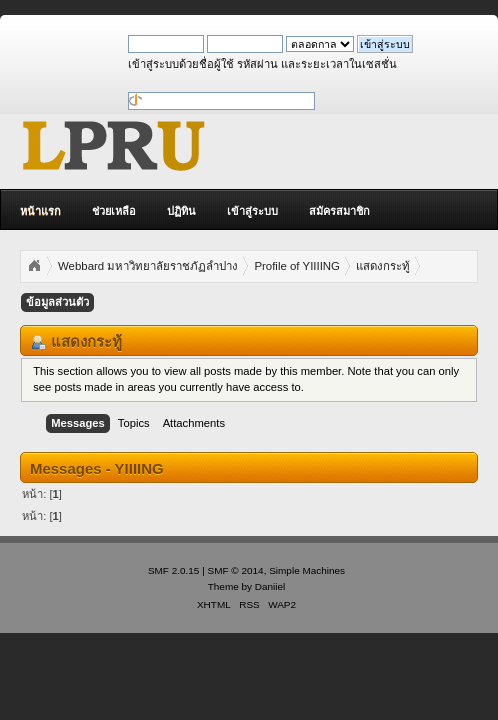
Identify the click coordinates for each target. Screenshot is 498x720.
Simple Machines (307, 570)
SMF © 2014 (236, 570)
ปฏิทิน (181, 211)
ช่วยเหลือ (114, 211)
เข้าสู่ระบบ (252, 211)
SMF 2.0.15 (174, 570)
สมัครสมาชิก (339, 211)
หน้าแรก (40, 211)
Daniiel (270, 586)
